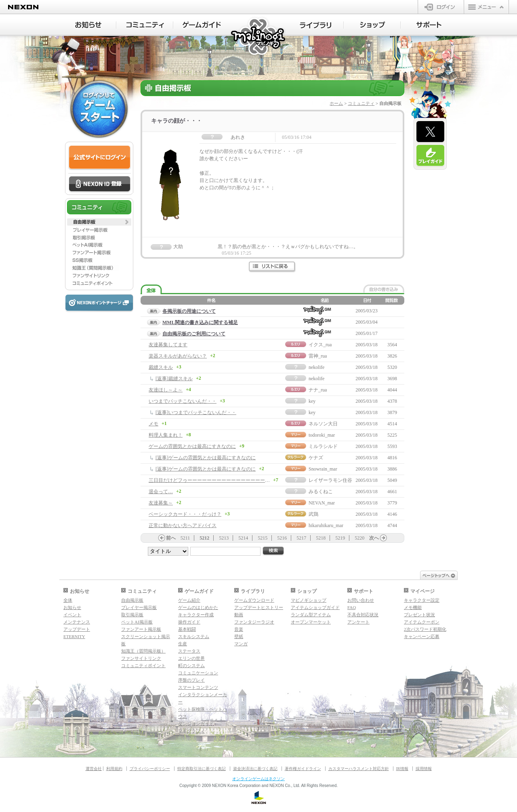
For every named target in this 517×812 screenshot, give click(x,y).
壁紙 (239, 636)
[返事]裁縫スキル (174, 379)
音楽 (239, 629)
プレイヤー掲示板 (139, 607)
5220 (359, 538)
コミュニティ (361, 103)
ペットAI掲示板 (137, 622)
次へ (374, 538)
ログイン (441, 7)
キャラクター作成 (196, 615)
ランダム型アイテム (311, 615)
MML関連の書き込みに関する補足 (200, 322)
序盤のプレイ (191, 680)
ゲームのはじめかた (198, 607)
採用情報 (424, 769)
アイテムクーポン (422, 622)
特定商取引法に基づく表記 (202, 769)
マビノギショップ (309, 600)
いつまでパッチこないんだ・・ (183, 401)
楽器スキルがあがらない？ (178, 356)
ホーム (336, 103)
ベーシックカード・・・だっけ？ (185, 514)
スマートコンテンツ (198, 687)
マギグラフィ (191, 731)
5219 (340, 538)
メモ (153, 424)
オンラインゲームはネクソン (258, 779)
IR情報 (402, 769)
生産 (183, 644)
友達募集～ (161, 503)
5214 (243, 538)
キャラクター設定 (422, 600)
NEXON (23, 7)
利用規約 (114, 769)
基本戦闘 (187, 629)
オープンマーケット (311, 622)
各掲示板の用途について (189, 311)
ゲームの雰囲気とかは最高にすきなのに (192, 446)
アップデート (77, 629)
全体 (68, 600)
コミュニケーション (198, 673)
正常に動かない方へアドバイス (183, 525)
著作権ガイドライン (303, 769)
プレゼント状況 (419, 615)
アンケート (358, 622)
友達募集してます (168, 345)
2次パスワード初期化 (425, 629)
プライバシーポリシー (150, 769)
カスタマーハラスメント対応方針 (359, 769)
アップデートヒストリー (259, 607)
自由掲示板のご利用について (194, 334)
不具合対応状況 (363, 615)
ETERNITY (74, 636)
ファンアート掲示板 (141, 629)
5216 (282, 538)
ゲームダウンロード (254, 600)
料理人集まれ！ (166, 435)
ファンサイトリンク (141, 658)
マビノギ (259, 37)
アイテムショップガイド (315, 607)
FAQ (352, 607)
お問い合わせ (361, 600)
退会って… (161, 492)
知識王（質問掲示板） (143, 651)
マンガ (241, 644)
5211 (185, 538)
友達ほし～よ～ (166, 390)
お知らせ (72, 607)
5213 (224, 538)
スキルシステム (194, 636)
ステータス (189, 651)
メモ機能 (413, 607)
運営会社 (94, 769)
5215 (263, 538)
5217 (301, 538)
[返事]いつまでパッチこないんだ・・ (196, 412)
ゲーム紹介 (189, 600)
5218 (321, 538)
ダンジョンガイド (196, 724)
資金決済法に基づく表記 (255, 769)
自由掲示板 (132, 600)
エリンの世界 (191, 658)
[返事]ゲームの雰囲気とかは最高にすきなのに (206, 458)
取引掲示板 (132, 615)
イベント (72, 615)
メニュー (486, 7)
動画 (239, 615)
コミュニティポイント (143, 666)
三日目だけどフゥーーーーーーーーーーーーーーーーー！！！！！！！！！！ (233, 480)
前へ (171, 538)
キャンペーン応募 (422, 636)
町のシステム (191, 666)
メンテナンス (77, 622)
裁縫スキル (161, 367)
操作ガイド (189, 622)
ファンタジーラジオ (254, 622)
